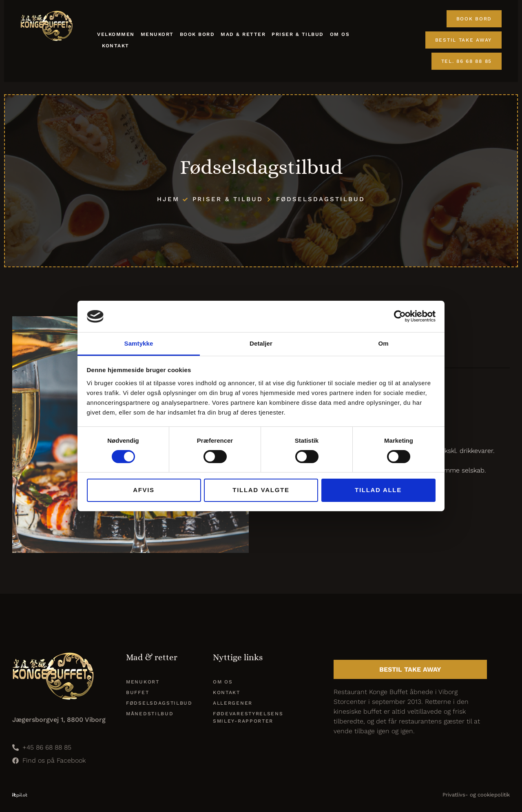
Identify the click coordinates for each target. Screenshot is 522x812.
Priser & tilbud (298, 34)
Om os (340, 34)
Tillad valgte (261, 490)
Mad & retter (243, 34)
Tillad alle (378, 490)
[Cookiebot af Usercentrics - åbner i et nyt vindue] (400, 316)
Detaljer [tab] (261, 343)
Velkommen (116, 34)
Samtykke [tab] (139, 343)
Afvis (144, 490)
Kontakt (116, 46)
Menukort (157, 34)
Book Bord (197, 34)
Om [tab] (383, 343)
